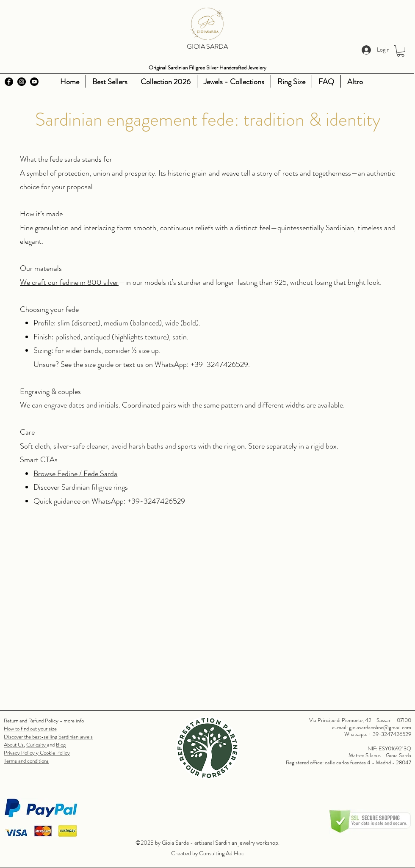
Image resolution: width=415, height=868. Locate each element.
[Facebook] (9, 82)
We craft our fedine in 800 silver (69, 282)
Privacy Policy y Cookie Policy (37, 753)
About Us (14, 745)
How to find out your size (30, 729)
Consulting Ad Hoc (221, 853)
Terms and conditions (26, 761)
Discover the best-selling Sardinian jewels (48, 737)
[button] (401, 51)
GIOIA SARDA (207, 46)
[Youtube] (34, 82)
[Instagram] (22, 82)
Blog (61, 745)
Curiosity (37, 745)
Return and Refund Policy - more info (44, 721)
